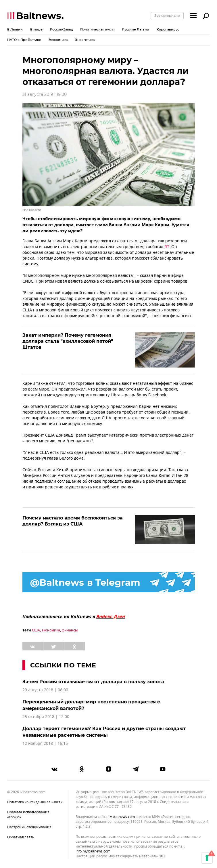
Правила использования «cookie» (28, 815)
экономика (51, 630)
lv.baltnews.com (122, 817)
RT (167, 247)
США (36, 630)
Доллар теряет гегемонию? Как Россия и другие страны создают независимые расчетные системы (104, 732)
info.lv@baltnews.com (93, 851)
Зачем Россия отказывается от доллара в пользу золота (93, 682)
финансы (70, 630)
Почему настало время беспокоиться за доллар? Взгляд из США (73, 521)
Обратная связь (21, 837)
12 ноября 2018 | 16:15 (45, 744)
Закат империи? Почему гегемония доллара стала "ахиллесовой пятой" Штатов (68, 341)
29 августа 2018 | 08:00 (45, 690)
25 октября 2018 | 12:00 (46, 717)
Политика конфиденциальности (35, 802)
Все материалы (167, 16)
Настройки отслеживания (29, 827)
